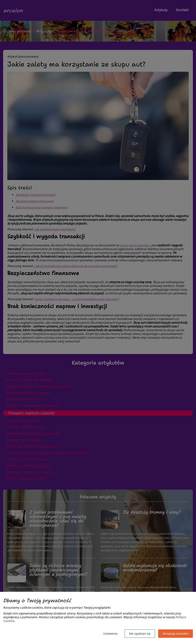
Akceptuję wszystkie (176, 634)
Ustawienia (110, 634)
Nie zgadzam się (140, 634)
